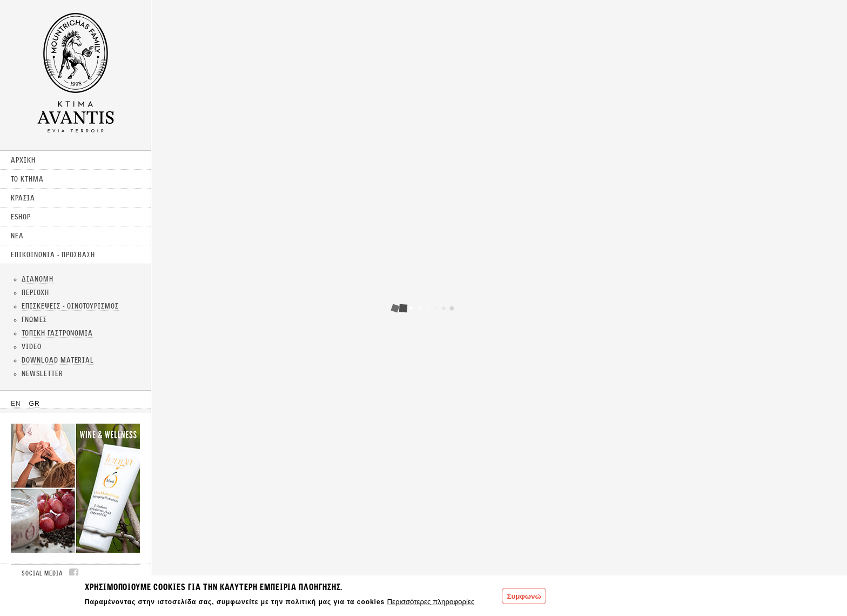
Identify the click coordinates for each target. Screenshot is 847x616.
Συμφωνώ (524, 596)
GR (35, 404)
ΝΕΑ (17, 236)
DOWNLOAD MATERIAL (58, 360)
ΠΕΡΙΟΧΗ (35, 292)
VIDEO (32, 346)
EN (16, 404)
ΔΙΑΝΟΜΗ (38, 279)
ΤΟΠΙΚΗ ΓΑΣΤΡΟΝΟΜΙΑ (57, 333)
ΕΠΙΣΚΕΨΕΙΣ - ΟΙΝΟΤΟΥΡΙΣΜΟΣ (70, 306)
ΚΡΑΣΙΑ (23, 198)
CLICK (75, 488)
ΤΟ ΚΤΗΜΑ (27, 179)
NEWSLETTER (42, 373)
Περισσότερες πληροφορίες (431, 602)
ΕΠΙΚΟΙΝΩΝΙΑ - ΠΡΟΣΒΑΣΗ (53, 255)
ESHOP (21, 217)
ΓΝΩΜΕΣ (34, 319)
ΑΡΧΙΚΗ (23, 160)
